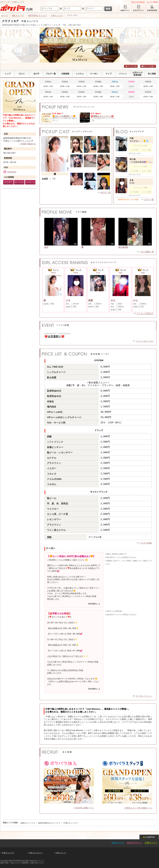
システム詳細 (146, 543)
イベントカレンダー (145, 341)
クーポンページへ (144, 696)
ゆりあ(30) (123, 247)
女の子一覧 (106, 192)
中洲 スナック (61, 853)
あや (46, 247)
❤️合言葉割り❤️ (54, 337)
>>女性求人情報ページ (84, 808)
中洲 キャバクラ (8, 853)
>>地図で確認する (28, 144)
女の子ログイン (135, 843)
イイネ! (131, 66)
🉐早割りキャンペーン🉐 (102, 116)
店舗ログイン (151, 843)
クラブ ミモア (10, 21)
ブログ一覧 (149, 199)
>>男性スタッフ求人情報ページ (138, 808)
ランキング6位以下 (145, 314)
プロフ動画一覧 (147, 252)
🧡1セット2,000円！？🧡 (64, 116)
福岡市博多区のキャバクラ (49, 823)
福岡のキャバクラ (28, 823)
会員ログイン (118, 843)
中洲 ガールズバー (36, 853)
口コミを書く (148, 66)
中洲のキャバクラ (71, 823)
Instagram (10, 172)
